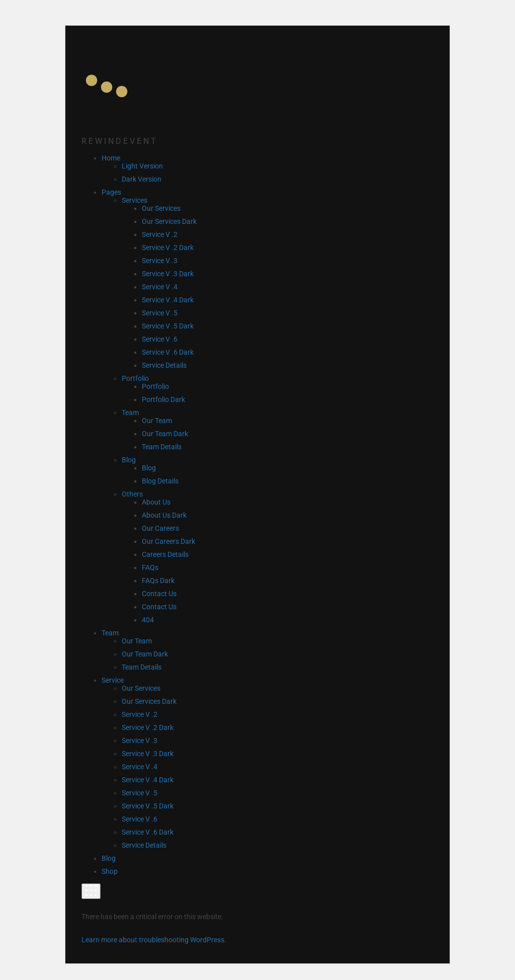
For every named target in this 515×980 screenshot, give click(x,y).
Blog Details (160, 481)
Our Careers (160, 528)
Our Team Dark (165, 434)
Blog (129, 460)
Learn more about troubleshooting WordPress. (154, 940)
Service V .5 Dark (168, 326)
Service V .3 (160, 261)
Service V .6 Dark (168, 352)
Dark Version (142, 179)
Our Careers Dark (168, 541)
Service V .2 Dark (168, 248)
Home (111, 158)
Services (135, 200)
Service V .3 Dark (168, 274)
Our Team (157, 421)
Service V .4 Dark (168, 300)
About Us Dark (164, 515)
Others (132, 494)
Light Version (142, 166)
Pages (111, 192)
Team (130, 413)
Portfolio (135, 378)
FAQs (150, 567)
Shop (110, 871)
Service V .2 (160, 234)
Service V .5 (160, 313)
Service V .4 (160, 287)
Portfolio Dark (163, 399)
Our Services (161, 208)
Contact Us (159, 594)
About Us (156, 502)
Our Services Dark (169, 221)
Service (113, 680)
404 (148, 620)
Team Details (162, 447)
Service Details (164, 365)
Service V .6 (160, 339)
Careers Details (165, 554)
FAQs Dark (158, 581)
